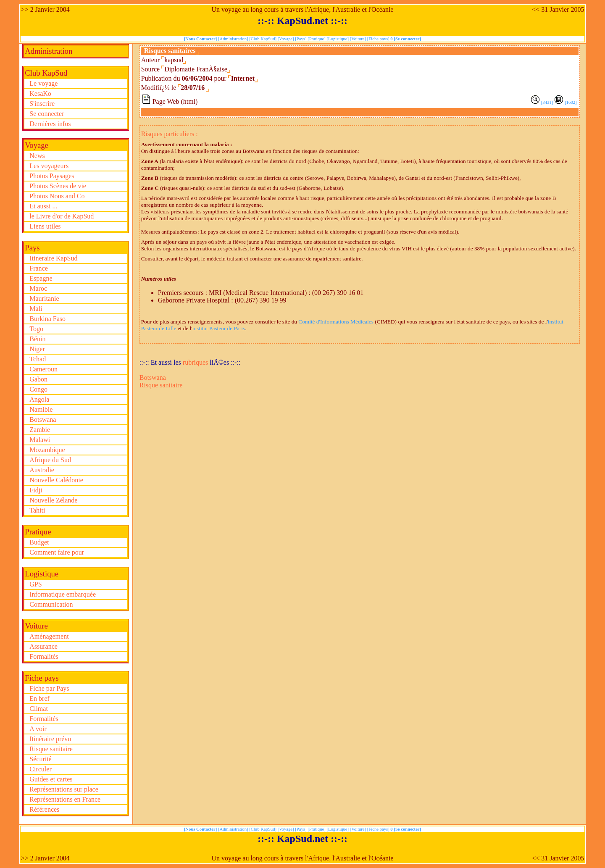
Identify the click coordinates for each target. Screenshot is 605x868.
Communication (51, 604)
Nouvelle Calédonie (56, 480)
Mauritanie (44, 299)
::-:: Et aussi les (161, 362)
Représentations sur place (64, 789)
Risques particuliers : (170, 134)
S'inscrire (42, 104)
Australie (42, 470)
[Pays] (301, 39)
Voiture (36, 626)
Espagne (41, 278)
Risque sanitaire (51, 749)
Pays (32, 248)
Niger (37, 349)
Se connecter (47, 114)
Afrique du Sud (50, 460)
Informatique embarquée (63, 594)
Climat (39, 709)
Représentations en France (65, 799)
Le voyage (43, 83)
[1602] (571, 102)
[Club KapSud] (263, 39)
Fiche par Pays (49, 688)
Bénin (37, 339)
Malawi (40, 440)
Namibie (41, 409)
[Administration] (234, 39)
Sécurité (40, 759)
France (39, 268)
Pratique (38, 532)
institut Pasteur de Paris (219, 328)
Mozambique (47, 450)
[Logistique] (338, 39)
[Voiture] (359, 39)
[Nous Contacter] (201, 39)
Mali (36, 309)
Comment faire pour (57, 552)
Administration (49, 51)
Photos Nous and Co (57, 196)
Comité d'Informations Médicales (336, 322)
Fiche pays (42, 678)
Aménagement (49, 636)
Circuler (40, 769)
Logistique (42, 574)
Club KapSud (46, 73)
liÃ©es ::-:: (225, 362)
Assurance (43, 646)
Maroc (38, 288)
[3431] (547, 102)
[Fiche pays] (379, 39)
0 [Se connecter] (406, 39)
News (37, 156)
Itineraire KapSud (53, 258)
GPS (36, 584)
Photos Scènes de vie (58, 186)
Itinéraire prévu (50, 739)
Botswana (43, 420)
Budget (39, 542)
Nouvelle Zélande (53, 500)
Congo (38, 389)
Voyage (37, 145)
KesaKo (40, 93)
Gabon (38, 379)
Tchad (38, 359)
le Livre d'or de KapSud (62, 216)
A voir (38, 729)
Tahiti (37, 510)
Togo (36, 329)
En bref (39, 698)
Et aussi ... (43, 206)
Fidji (36, 490)
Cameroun (43, 369)
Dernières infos (50, 124)
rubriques (195, 362)
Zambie (40, 430)
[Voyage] (287, 39)
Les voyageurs (49, 166)
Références (44, 809)
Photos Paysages (52, 176)
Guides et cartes (51, 779)
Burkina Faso (47, 319)
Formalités (44, 656)
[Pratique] (317, 39)
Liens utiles (45, 226)
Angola (39, 399)
